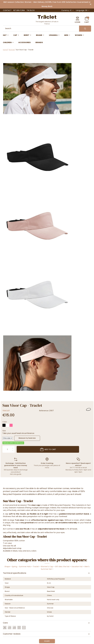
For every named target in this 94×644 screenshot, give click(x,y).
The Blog (31, 10)
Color (5, 422)
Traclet (6, 411)
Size (4, 431)
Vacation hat (77, 567)
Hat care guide (16, 474)
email (85, 468)
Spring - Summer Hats (21, 567)
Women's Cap (47, 567)
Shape (7, 567)
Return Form (19, 10)
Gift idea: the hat (62, 567)
